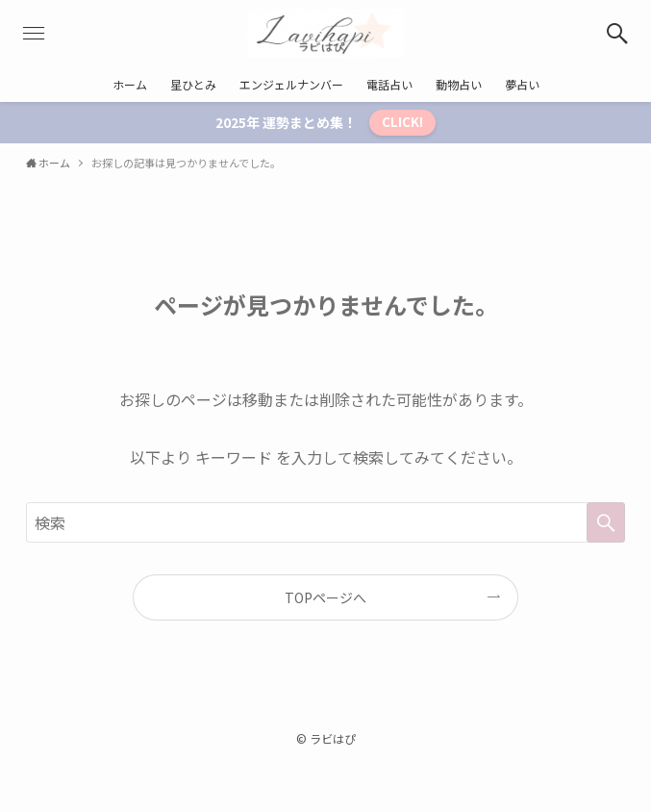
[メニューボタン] (34, 34)
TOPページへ (325, 597)
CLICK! (402, 122)
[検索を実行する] (606, 522)
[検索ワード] (325, 522)
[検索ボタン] (617, 34)
